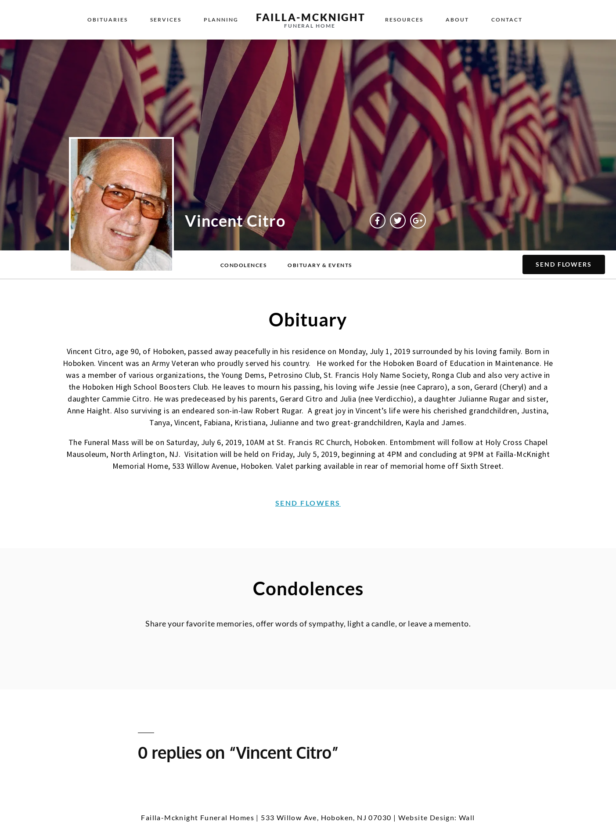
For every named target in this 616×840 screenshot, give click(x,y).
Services (166, 20)
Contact (507, 20)
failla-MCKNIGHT (311, 17)
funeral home (310, 26)
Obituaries (108, 20)
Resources (404, 20)
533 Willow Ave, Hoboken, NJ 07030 (326, 817)
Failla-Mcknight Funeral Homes (198, 817)
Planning (221, 20)
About (457, 20)
